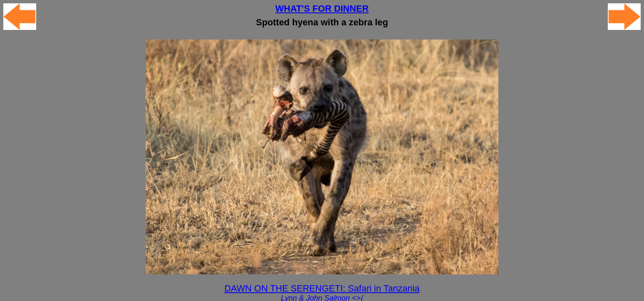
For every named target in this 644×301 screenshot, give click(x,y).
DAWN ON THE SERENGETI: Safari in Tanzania (322, 288)
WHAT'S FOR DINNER (322, 9)
